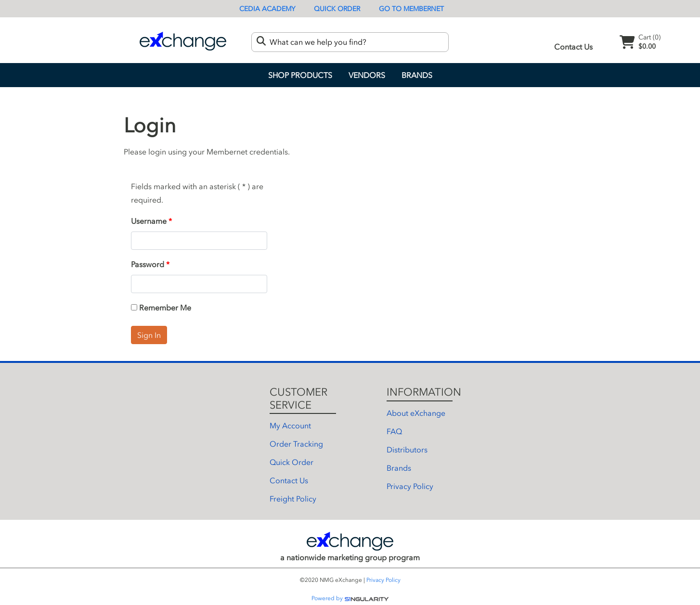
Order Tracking (296, 444)
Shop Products (300, 75)
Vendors (367, 75)
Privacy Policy (410, 486)
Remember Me (161, 308)
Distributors (407, 450)
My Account (290, 425)
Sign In (149, 335)
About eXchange (416, 413)
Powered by (350, 598)
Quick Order (337, 9)
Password (148, 264)
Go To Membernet (411, 9)
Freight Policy (293, 499)
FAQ (394, 431)
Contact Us (573, 47)
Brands (417, 75)
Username (149, 221)
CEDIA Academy (267, 9)
